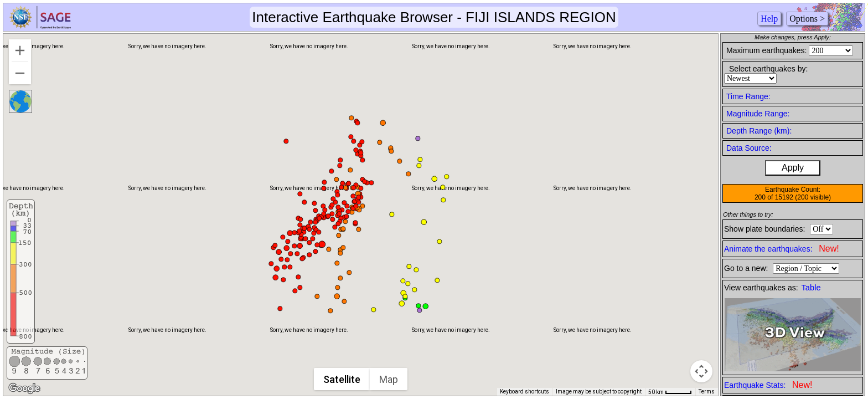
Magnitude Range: (758, 114)
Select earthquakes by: (768, 69)
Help (769, 19)
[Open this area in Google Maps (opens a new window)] (24, 388)
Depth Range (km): (759, 131)
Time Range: (748, 96)
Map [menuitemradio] (389, 379)
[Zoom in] (20, 50)
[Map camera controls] (701, 371)
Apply (793, 168)
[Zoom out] (20, 73)
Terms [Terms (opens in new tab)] (707, 392)
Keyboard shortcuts (525, 392)
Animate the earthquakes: (782, 249)
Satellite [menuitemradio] (342, 379)
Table (811, 288)
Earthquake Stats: (768, 385)
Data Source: (749, 148)
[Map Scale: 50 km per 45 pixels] (670, 392)
